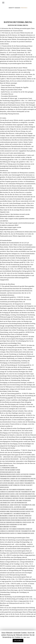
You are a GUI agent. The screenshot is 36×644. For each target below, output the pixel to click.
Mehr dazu (27, 637)
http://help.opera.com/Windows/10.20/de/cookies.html (20, 232)
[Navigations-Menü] (3, 3)
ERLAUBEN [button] (18, 641)
